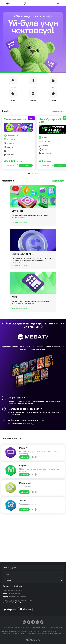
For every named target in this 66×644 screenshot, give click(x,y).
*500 (5, 594)
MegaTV (23, 448)
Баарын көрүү (58, 111)
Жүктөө (24, 457)
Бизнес (6, 574)
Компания (7, 580)
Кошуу (26, 176)
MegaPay (24, 465)
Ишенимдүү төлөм (23, 264)
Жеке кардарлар (10, 568)
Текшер (23, 500)
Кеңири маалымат (20, 232)
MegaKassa (25, 483)
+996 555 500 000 (12, 602)
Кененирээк (11, 176)
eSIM (14, 307)
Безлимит (18, 221)
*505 (5, 597)
